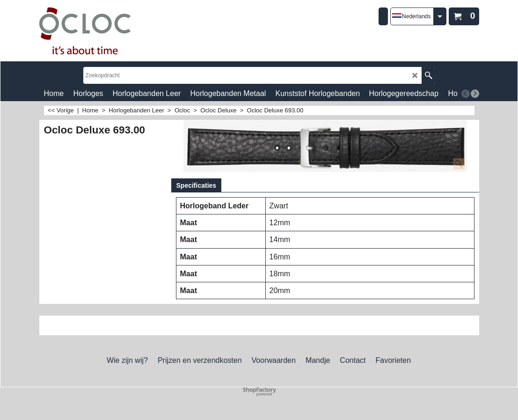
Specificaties (197, 185)
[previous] (466, 94)
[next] (475, 94)
